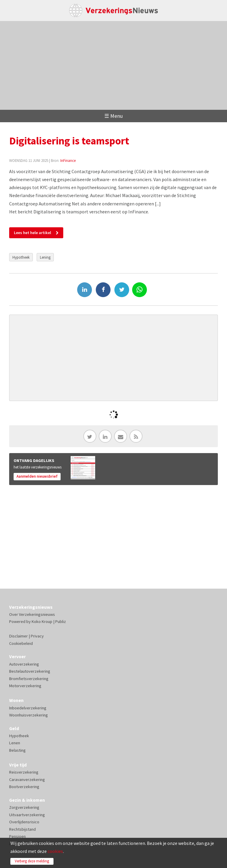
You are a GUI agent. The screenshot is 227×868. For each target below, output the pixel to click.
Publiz (61, 621)
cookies (55, 851)
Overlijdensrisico (24, 822)
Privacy (37, 636)
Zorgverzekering (24, 807)
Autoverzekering (24, 664)
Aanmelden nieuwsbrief (37, 476)
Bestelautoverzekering (30, 671)
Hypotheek (21, 257)
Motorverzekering (25, 686)
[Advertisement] (113, 65)
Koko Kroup (42, 621)
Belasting (17, 750)
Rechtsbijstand (22, 829)
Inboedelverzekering (28, 708)
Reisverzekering (24, 772)
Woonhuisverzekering (29, 715)
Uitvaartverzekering (27, 815)
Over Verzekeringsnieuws (32, 614)
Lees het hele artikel (33, 233)
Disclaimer (18, 636)
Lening (45, 257)
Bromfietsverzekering (29, 679)
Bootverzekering (24, 787)
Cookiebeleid (21, 643)
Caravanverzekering (27, 780)
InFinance (68, 160)
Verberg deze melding (32, 861)
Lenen (15, 743)
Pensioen (17, 836)
